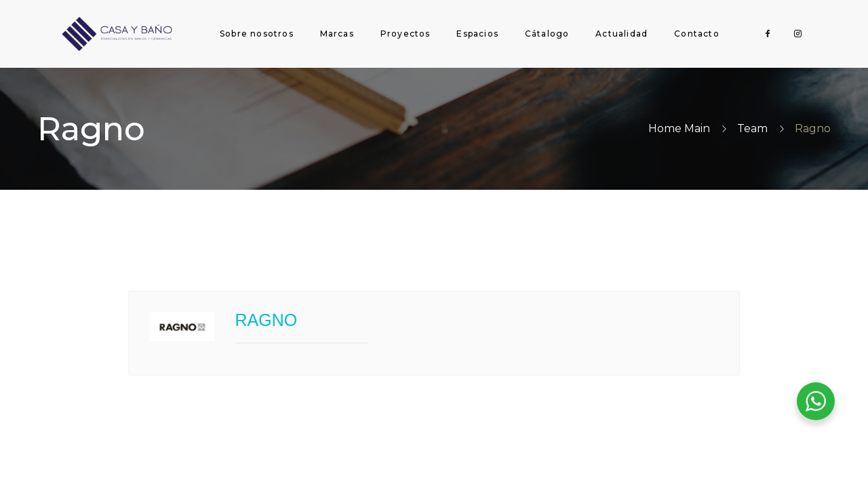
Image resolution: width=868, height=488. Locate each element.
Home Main (679, 128)
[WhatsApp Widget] (816, 401)
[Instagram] (798, 34)
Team (752, 128)
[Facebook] (768, 34)
